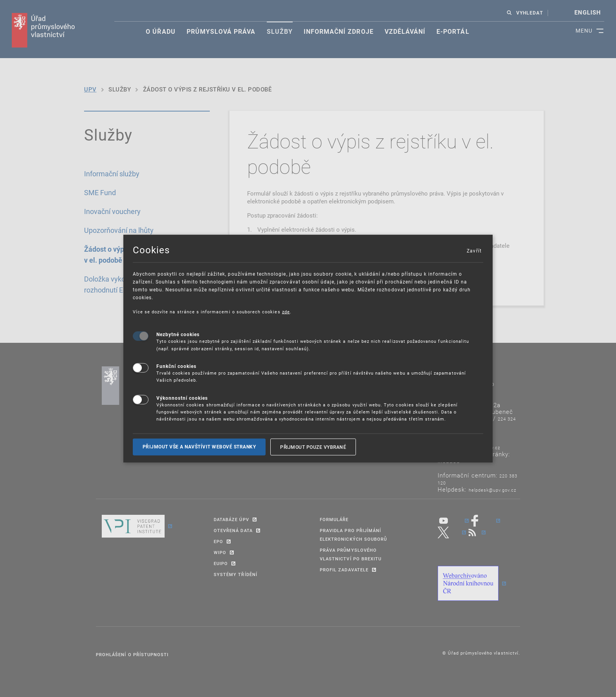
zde (286, 311)
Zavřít (474, 250)
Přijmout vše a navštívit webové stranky (199, 446)
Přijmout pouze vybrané (313, 446)
